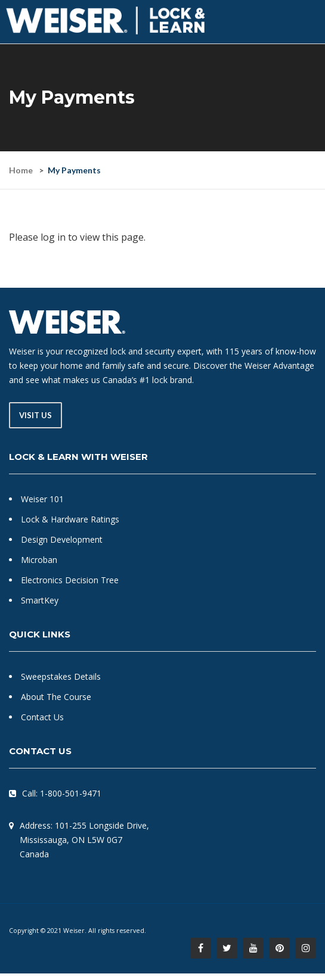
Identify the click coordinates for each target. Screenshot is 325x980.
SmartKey (40, 600)
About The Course (56, 697)
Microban (39, 560)
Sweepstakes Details (61, 676)
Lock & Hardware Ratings (70, 519)
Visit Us (35, 415)
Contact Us (42, 717)
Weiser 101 (42, 499)
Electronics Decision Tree (70, 580)
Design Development (62, 539)
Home (21, 170)
